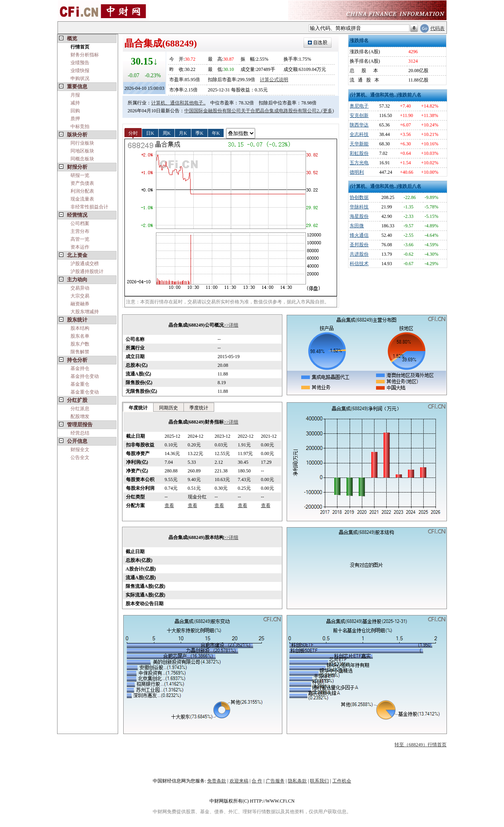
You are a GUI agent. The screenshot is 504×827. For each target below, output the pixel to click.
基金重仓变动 (85, 392)
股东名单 (80, 336)
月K (183, 133)
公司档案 (80, 223)
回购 (75, 111)
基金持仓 (80, 368)
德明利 (357, 172)
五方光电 (359, 163)
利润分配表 (82, 191)
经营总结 (80, 433)
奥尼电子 (359, 106)
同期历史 (169, 408)
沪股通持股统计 (87, 271)
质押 (75, 119)
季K (199, 133)
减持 (75, 103)
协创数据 (359, 197)
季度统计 (199, 408)
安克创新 (359, 115)
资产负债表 (82, 183)
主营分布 (80, 231)
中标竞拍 (80, 126)
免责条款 (217, 781)
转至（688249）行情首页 (421, 745)
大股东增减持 (85, 312)
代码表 (437, 28)
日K (150, 133)
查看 (169, 505)
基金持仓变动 (85, 376)
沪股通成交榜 (85, 264)
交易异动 (80, 288)
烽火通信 (359, 235)
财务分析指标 (85, 55)
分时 (133, 133)
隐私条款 (297, 781)
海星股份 (359, 216)
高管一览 (80, 239)
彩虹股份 (359, 153)
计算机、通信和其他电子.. (178, 103)
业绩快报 (80, 71)
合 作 (257, 781)
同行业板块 (82, 143)
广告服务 (275, 781)
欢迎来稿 (239, 781)
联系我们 (319, 781)
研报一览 (80, 175)
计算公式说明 (274, 80)
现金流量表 (82, 199)
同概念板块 (82, 159)
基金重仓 (80, 384)
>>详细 (231, 325)
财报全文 (80, 450)
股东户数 (80, 344)
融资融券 (80, 304)
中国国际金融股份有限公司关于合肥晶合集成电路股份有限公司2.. (253, 111)
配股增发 (80, 416)
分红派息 (80, 409)
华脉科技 (359, 207)
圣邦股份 (359, 245)
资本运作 (80, 247)
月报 (75, 95)
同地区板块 (82, 151)
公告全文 (80, 457)
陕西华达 (359, 125)
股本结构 (80, 328)
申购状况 (80, 78)
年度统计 (138, 408)
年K (216, 133)
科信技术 (359, 264)
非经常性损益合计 (89, 207)
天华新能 (359, 144)
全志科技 (359, 134)
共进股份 (359, 254)
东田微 (357, 226)
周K (167, 133)
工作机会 (342, 781)
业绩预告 (80, 63)
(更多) (328, 111)
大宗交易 (80, 296)
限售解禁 (80, 352)
